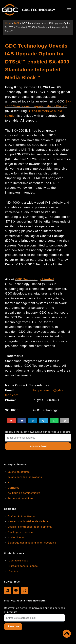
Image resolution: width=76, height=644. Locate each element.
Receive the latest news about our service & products (38, 432)
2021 (17, 23)
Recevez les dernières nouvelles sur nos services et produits (34, 610)
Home (8, 23)
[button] (69, 10)
